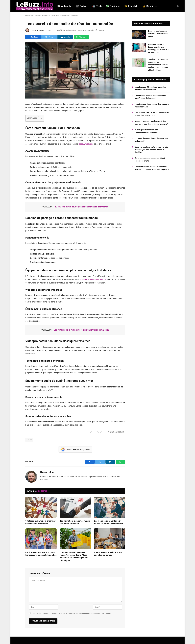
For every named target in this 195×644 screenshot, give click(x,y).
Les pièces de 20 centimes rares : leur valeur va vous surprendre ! (151, 88)
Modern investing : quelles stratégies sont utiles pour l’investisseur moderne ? (152, 123)
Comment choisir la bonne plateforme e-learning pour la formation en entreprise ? (159, 48)
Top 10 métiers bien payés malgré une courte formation (75, 522)
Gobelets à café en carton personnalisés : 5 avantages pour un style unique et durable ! (152, 150)
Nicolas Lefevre (38, 30)
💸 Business (113, 6)
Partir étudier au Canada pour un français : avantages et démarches (41, 554)
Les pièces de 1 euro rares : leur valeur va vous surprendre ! (152, 106)
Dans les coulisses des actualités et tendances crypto (158, 34)
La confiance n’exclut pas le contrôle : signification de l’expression (150, 97)
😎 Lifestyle (131, 6)
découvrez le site (86, 144)
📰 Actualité (64, 6)
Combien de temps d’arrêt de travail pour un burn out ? (152, 140)
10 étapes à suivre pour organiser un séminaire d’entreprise (82, 207)
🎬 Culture (82, 6)
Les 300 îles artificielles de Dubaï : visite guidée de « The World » (152, 114)
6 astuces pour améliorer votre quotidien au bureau (108, 554)
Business (38, 16)
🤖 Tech (97, 6)
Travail (44, 16)
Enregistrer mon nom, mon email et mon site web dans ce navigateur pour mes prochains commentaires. (72, 613)
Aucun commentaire (86, 30)
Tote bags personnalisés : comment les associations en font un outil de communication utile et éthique (159, 65)
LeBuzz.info (29, 16)
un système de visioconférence (92, 279)
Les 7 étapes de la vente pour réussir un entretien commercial (82, 330)
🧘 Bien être (150, 6)
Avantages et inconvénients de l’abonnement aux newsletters (148, 131)
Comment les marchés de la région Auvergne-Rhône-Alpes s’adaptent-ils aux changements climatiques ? (74, 556)
